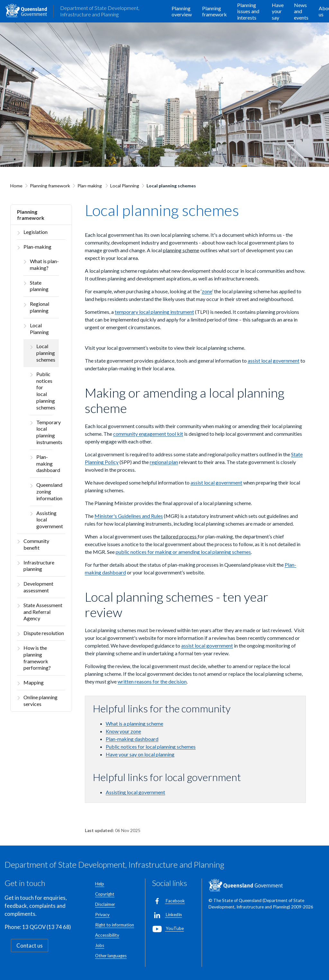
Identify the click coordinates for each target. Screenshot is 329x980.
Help (100, 884)
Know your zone (123, 731)
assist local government (274, 361)
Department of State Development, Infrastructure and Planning (100, 11)
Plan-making (90, 186)
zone (207, 291)
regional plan (164, 462)
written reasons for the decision (152, 681)
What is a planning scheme (134, 723)
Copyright (105, 894)
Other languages (111, 956)
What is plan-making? (44, 264)
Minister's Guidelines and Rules (129, 516)
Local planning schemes (46, 353)
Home (16, 186)
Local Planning (125, 186)
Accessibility (107, 935)
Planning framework (50, 186)
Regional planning (40, 307)
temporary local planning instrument (154, 312)
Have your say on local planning (140, 754)
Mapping (34, 682)
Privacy (102, 915)
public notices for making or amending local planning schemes (183, 552)
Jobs (100, 945)
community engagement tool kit (148, 434)
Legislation (36, 232)
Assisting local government (44, 520)
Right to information (115, 925)
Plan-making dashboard (44, 464)
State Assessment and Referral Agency (43, 612)
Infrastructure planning (39, 566)
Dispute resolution (44, 633)
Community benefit (36, 544)
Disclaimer (105, 904)
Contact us (30, 945)
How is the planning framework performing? (37, 658)
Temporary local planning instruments (44, 432)
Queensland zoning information (44, 491)
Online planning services (40, 701)
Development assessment (38, 587)
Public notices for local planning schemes (44, 391)
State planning (39, 286)
